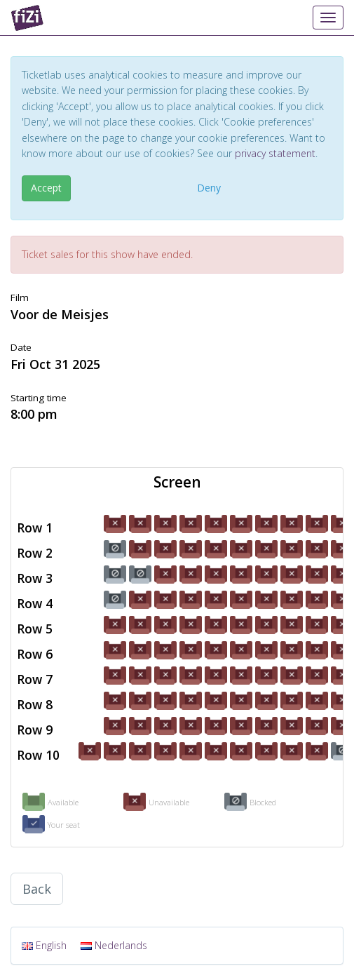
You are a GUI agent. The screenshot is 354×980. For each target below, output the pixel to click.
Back (37, 889)
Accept (46, 188)
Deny (209, 188)
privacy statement (275, 153)
